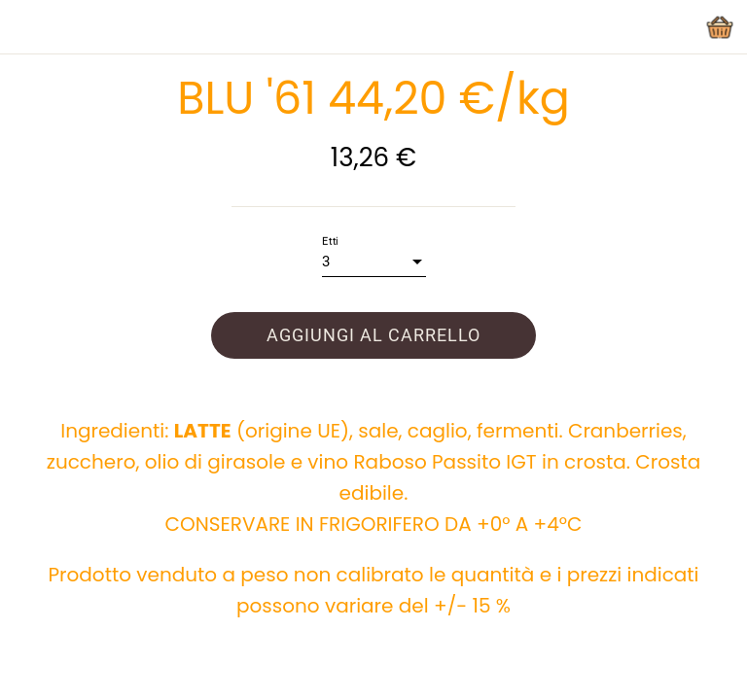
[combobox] (374, 262)
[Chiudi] (27, 27)
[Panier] (720, 27)
